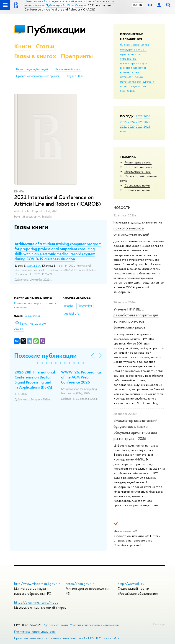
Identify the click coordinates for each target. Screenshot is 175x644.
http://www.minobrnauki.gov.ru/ (37, 584)
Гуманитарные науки (138, 162)
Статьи (45, 46)
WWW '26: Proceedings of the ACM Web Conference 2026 (81, 377)
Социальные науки (137, 185)
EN (140, 5)
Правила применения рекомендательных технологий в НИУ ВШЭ (58, 638)
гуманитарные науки (134, 63)
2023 (139, 122)
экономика (127, 91)
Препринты (77, 56)
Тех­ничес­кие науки (137, 190)
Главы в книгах (35, 56)
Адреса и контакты (56, 625)
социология (138, 86)
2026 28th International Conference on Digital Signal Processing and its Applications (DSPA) (35, 380)
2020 (131, 126)
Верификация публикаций (32, 69)
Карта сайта (111, 638)
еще (123, 131)
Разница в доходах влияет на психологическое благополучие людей (138, 228)
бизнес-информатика (135, 45)
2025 (123, 122)
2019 (139, 126)
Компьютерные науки (28, 303)
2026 (147, 116)
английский (33, 316)
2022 (147, 122)
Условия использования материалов (94, 625)
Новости (122, 208)
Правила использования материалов (38, 76)
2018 (147, 126)
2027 (139, 116)
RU (135, 5)
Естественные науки (138, 167)
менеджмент (146, 81)
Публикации (56, 29)
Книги (23, 46)
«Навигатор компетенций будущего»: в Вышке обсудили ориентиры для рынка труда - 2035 (135, 429)
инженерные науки (133, 68)
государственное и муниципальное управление (133, 54)
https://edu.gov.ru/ (80, 584)
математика (128, 81)
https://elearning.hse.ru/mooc (36, 602)
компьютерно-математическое (131, 74)
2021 (123, 126)
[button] (33, 363)
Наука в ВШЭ (75, 76)
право (124, 86)
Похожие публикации (45, 356)
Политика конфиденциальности (35, 632)
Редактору (159, 624)
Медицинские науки (138, 171)
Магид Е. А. (34, 266)
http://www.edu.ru (131, 584)
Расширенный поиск (68, 69)
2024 (131, 122)
